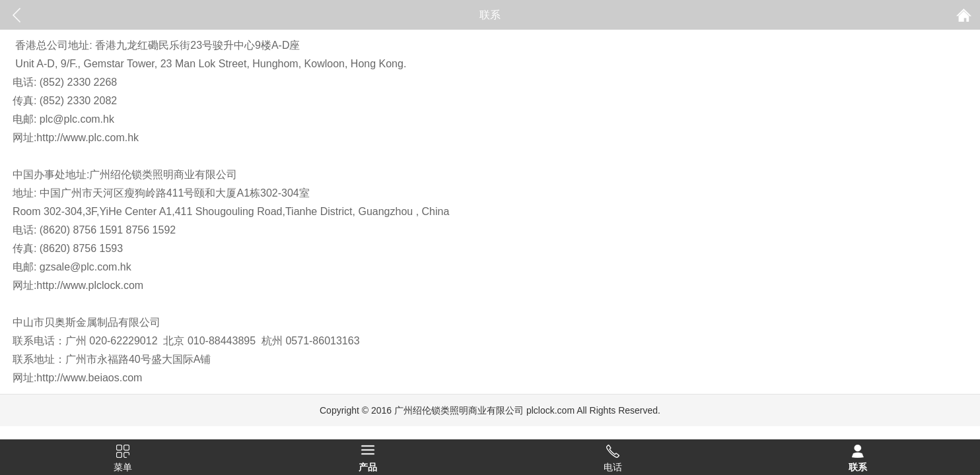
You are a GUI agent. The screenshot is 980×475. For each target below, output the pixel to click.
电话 (613, 467)
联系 (858, 467)
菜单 (123, 467)
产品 (368, 467)
